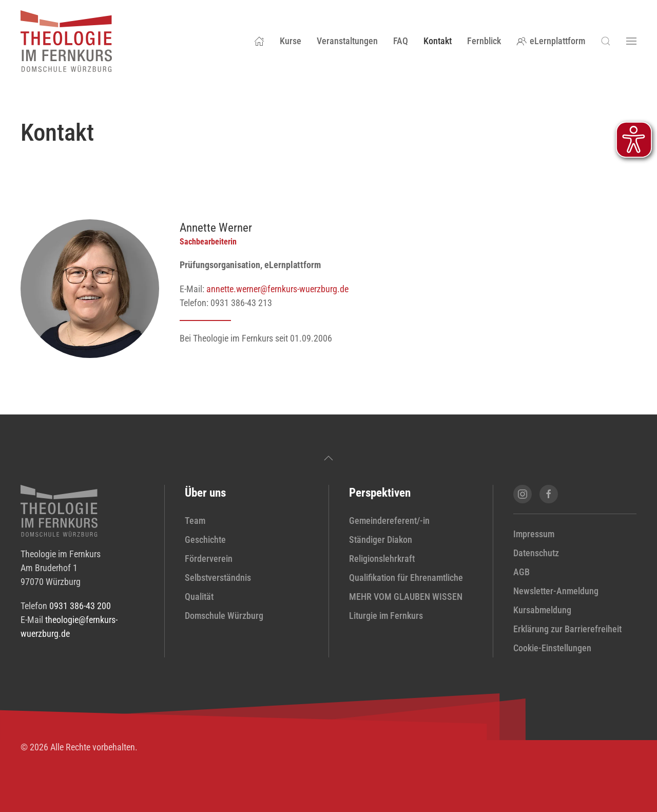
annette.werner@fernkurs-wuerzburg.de (277, 289)
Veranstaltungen (347, 41)
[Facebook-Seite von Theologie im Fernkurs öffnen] (549, 494)
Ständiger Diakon (381, 540)
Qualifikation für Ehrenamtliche (406, 578)
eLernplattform (551, 41)
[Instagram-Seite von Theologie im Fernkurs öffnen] (523, 494)
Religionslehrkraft (382, 559)
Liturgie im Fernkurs (386, 616)
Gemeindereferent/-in (389, 521)
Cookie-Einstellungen (552, 648)
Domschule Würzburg (224, 616)
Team (195, 521)
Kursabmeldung (542, 610)
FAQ (401, 41)
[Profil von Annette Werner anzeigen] (90, 287)
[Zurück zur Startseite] (66, 41)
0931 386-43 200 (80, 606)
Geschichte (205, 540)
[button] (606, 41)
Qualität (199, 597)
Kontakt (438, 41)
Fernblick (484, 41)
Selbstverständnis (218, 578)
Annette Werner (216, 228)
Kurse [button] (291, 41)
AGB (521, 572)
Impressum (534, 534)
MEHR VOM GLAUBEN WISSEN (406, 597)
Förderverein (209, 559)
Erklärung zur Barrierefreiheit (567, 629)
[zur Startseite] (59, 510)
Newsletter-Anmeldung (556, 591)
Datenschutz (536, 553)
